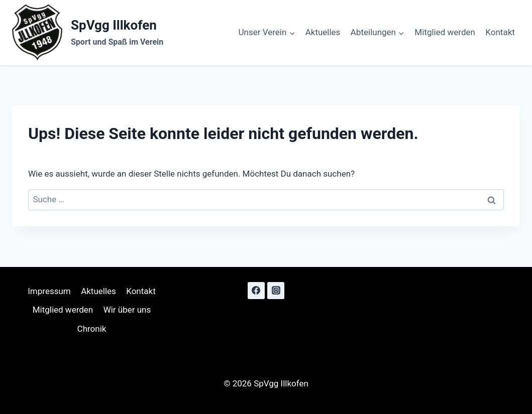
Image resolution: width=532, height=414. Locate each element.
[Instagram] (276, 291)
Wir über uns (127, 310)
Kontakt (500, 32)
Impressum (49, 291)
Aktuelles (323, 32)
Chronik (92, 329)
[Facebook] (256, 291)
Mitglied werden (445, 32)
